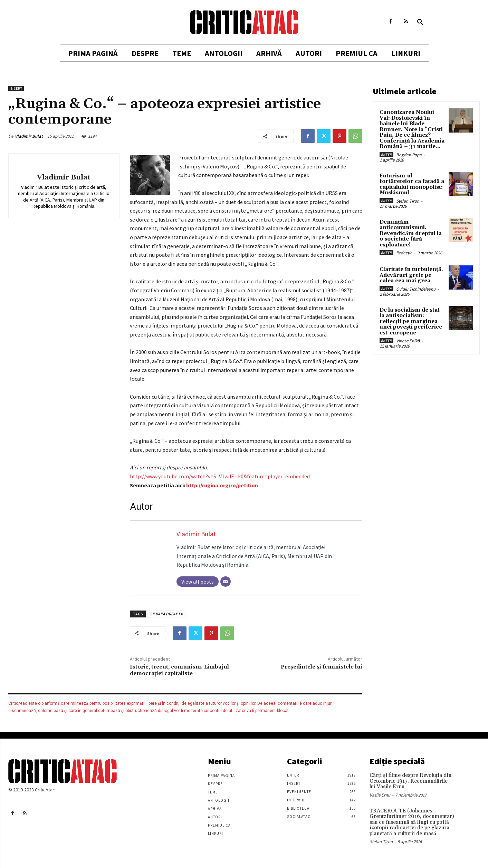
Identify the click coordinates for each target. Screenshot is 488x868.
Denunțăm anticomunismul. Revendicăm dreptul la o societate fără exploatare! (411, 233)
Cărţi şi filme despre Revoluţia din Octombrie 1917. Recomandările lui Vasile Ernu (410, 781)
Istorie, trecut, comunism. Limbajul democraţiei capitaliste (179, 670)
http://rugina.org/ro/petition (222, 485)
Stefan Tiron (408, 201)
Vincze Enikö (408, 341)
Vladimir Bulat (29, 136)
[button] (420, 22)
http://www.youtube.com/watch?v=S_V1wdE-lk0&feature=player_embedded (220, 476)
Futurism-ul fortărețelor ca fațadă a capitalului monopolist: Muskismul (412, 184)
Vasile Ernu (380, 795)
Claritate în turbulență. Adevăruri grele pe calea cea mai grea (411, 275)
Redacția (404, 253)
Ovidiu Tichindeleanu (416, 289)
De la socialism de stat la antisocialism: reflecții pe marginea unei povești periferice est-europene (411, 321)
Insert (16, 89)
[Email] (226, 582)
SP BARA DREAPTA (166, 614)
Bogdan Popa (409, 155)
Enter (386, 154)
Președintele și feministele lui (322, 667)
